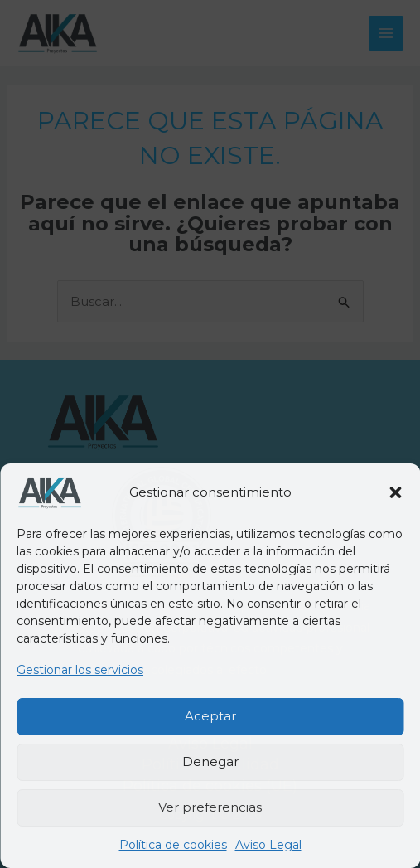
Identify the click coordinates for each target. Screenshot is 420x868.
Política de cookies (173, 845)
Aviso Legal (268, 845)
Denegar (210, 761)
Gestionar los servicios (80, 670)
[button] (395, 492)
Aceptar (210, 716)
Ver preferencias (210, 807)
